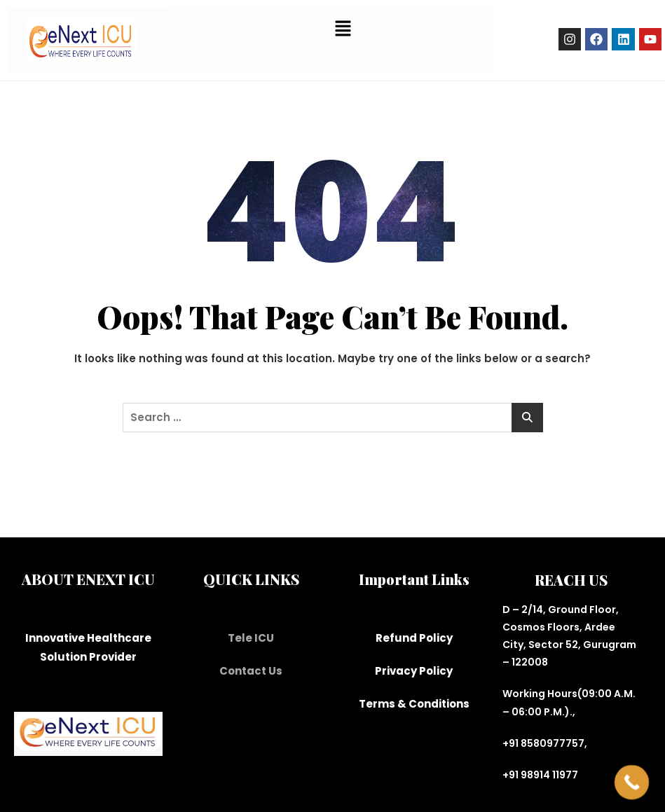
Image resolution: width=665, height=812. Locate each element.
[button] (343, 28)
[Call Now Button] (632, 783)
